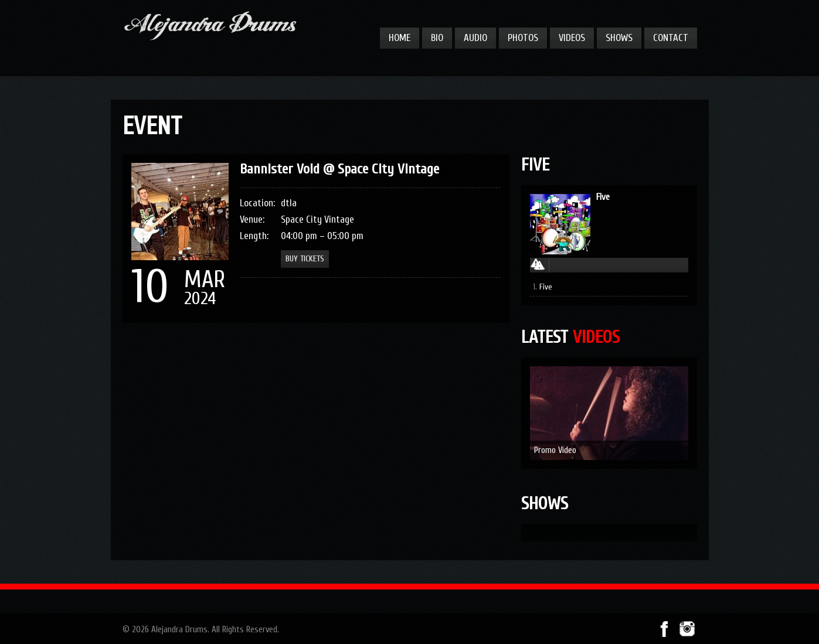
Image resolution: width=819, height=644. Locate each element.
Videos (572, 38)
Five (603, 197)
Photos (523, 38)
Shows (619, 38)
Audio (475, 38)
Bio (437, 38)
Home (400, 38)
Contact (671, 38)
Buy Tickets (305, 259)
